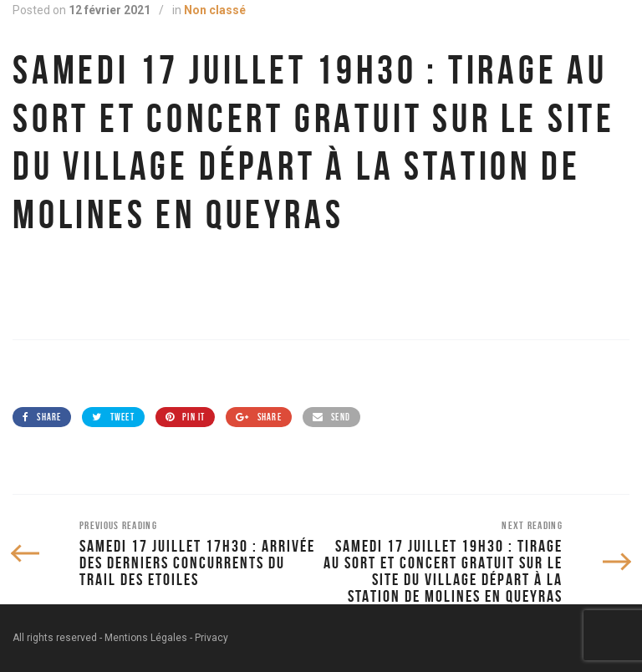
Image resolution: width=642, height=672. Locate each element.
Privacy (211, 638)
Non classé (215, 10)
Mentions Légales (146, 638)
